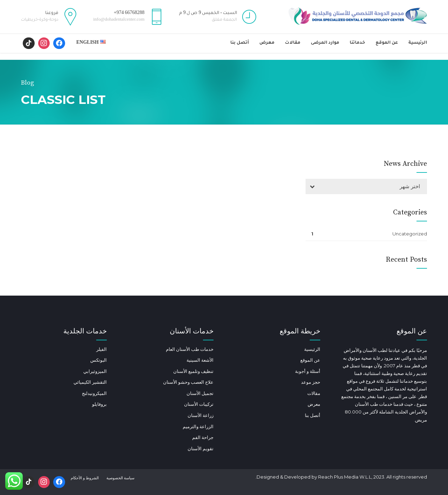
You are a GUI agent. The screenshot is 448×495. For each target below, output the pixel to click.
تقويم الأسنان (201, 448)
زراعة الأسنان (201, 415)
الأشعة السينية (200, 360)
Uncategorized (410, 234)
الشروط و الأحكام (85, 478)
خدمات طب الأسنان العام (190, 349)
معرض (267, 43)
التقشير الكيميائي (90, 382)
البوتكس (99, 360)
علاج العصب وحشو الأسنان (188, 382)
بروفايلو (99, 404)
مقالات (293, 43)
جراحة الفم (203, 437)
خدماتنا (357, 43)
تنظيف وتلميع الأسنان (193, 371)
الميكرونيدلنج (94, 393)
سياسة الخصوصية (120, 478)
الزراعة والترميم (198, 426)
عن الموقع (387, 43)
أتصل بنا (240, 43)
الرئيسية (418, 43)
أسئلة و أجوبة (308, 371)
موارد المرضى (325, 43)
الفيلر (101, 349)
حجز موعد (311, 382)
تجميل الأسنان (200, 393)
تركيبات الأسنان (199, 404)
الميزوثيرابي (95, 371)
